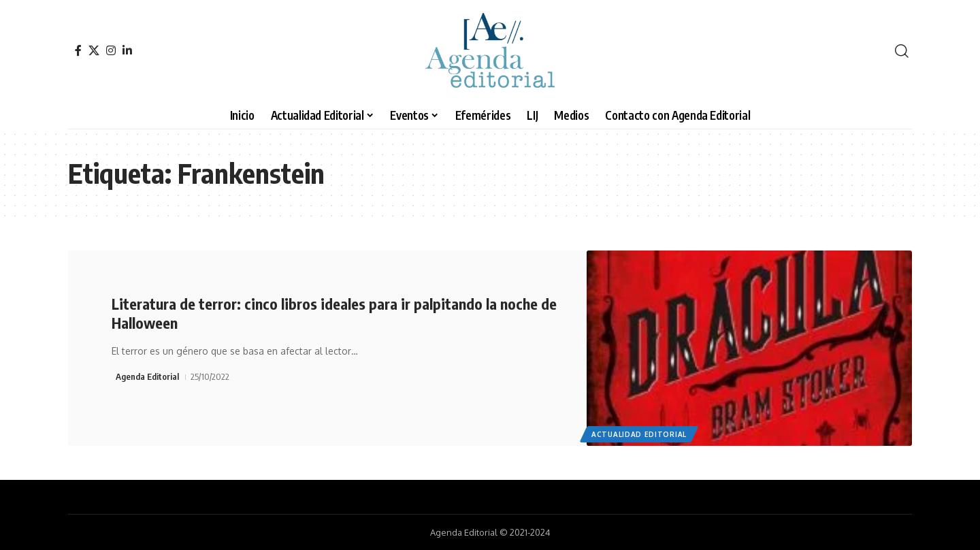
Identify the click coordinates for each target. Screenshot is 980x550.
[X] (94, 50)
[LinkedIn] (127, 50)
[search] (902, 51)
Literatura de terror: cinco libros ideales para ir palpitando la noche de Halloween (334, 313)
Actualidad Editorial (639, 434)
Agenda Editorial (147, 376)
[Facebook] (78, 50)
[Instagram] (111, 50)
